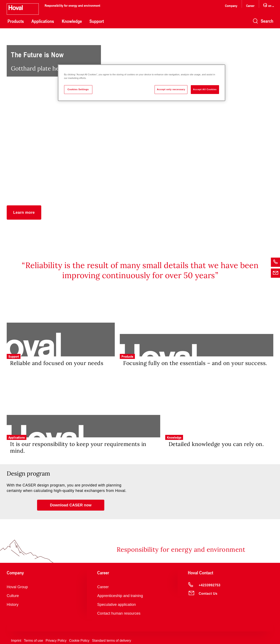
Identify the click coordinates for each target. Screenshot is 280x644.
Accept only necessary (171, 89)
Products (16, 21)
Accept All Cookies (205, 89)
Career (250, 6)
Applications (43, 21)
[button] (24, 212)
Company (231, 6)
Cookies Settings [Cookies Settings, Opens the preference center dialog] (78, 89)
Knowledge (72, 21)
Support (97, 21)
